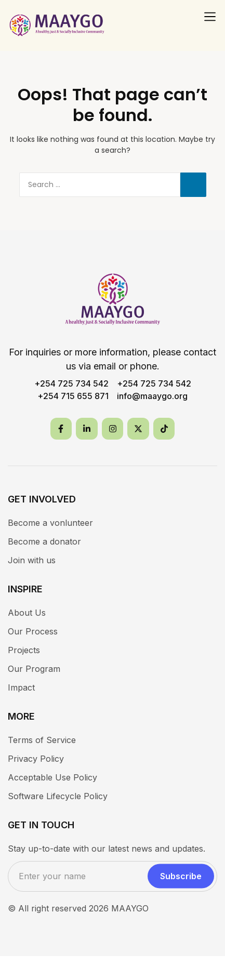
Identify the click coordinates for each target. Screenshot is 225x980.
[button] (210, 17)
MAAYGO (130, 908)
